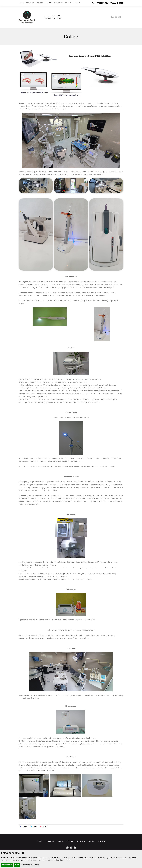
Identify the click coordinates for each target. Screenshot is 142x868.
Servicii (40, 3)
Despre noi (30, 3)
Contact (77, 3)
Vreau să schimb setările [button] (30, 865)
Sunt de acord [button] (7, 865)
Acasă (21, 3)
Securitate (58, 3)
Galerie (68, 3)
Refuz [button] (17, 865)
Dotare (48, 3)
